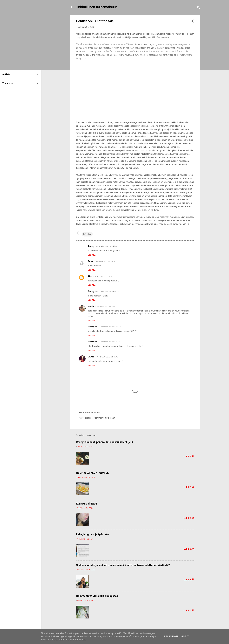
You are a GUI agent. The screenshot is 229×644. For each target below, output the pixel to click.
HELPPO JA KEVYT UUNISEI (93, 473)
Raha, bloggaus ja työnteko (93, 534)
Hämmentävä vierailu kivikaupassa (97, 596)
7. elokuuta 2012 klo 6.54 (109, 291)
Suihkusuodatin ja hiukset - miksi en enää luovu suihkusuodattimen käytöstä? (123, 565)
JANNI (91, 357)
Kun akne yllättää (86, 504)
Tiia (90, 276)
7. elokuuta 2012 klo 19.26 (110, 342)
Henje (91, 306)
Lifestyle (87, 234)
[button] (193, 22)
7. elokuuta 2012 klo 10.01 (106, 306)
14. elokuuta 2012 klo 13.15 (107, 357)
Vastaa (92, 255)
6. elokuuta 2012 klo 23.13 (110, 246)
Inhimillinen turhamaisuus (97, 7)
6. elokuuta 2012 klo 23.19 (105, 261)
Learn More (171, 636)
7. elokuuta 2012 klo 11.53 (110, 327)
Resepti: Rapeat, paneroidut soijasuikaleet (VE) (104, 442)
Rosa (90, 261)
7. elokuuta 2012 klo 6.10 (103, 276)
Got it (185, 636)
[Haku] (198, 8)
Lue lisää (189, 457)
